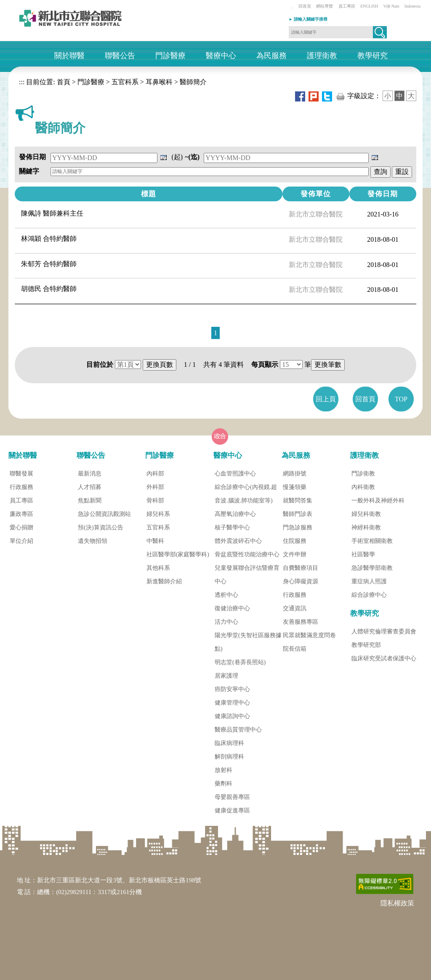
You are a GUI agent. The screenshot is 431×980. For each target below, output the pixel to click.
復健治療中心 (232, 608)
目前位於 (100, 364)
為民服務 (271, 56)
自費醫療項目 (301, 568)
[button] (380, 32)
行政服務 (21, 487)
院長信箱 (295, 649)
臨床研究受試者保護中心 (384, 658)
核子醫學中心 (232, 527)
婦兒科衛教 (366, 514)
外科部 (155, 487)
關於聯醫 (69, 56)
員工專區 (347, 6)
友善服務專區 (301, 622)
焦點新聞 (90, 501)
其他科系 (158, 568)
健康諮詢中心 (232, 716)
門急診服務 (298, 527)
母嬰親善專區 (232, 797)
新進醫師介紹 (164, 581)
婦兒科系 (158, 514)
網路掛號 (295, 474)
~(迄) (192, 157)
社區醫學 (363, 554)
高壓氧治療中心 (235, 514)
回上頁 (326, 399)
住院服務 (295, 541)
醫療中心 (221, 56)
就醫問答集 (298, 501)
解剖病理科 (229, 757)
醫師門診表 (298, 514)
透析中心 (226, 595)
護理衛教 (322, 56)
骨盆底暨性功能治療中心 (247, 554)
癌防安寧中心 (232, 689)
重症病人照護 (369, 581)
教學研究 (372, 56)
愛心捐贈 (21, 527)
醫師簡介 (193, 82)
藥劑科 (223, 784)
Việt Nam (391, 6)
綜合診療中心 (369, 595)
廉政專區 (21, 514)
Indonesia (412, 6)
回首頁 (305, 6)
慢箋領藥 (295, 487)
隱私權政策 (397, 903)
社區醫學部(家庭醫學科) (178, 554)
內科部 (155, 474)
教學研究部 (366, 645)
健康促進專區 (232, 810)
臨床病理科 (229, 743)
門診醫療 (170, 56)
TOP (401, 399)
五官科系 (125, 82)
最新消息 (90, 474)
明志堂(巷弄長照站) (240, 662)
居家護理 (226, 676)
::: (293, 8)
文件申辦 (295, 554)
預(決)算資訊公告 (100, 527)
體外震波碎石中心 (238, 541)
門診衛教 (363, 474)
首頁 (63, 82)
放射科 (223, 770)
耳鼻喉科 (159, 82)
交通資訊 (295, 608)
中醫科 (155, 541)
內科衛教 (363, 487)
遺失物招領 (93, 541)
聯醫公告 (120, 56)
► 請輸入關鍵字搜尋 (308, 19)
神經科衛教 (366, 527)
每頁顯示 (265, 364)
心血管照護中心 (235, 474)
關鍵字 (29, 171)
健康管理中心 (232, 703)
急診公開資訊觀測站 (104, 514)
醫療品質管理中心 (238, 730)
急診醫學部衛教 (372, 568)
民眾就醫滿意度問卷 (309, 635)
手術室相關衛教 (372, 541)
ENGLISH (369, 6)
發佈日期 (32, 157)
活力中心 (226, 622)
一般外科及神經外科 (378, 501)
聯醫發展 (21, 474)
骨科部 (155, 501)
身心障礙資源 (301, 581)
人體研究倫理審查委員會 (384, 632)
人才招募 (90, 487)
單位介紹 (21, 541)
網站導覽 (325, 6)
